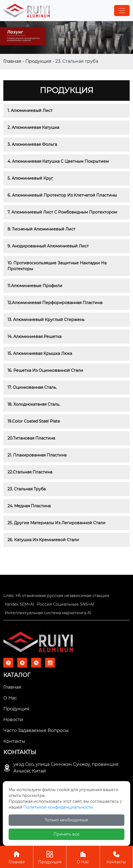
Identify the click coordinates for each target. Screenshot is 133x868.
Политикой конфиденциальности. (59, 807)
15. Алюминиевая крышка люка (40, 353)
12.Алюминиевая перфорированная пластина (55, 303)
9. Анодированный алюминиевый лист (48, 246)
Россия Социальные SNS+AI (66, 604)
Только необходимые (66, 820)
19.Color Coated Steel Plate (34, 421)
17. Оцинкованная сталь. (32, 387)
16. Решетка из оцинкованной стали (45, 370)
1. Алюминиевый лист (30, 111)
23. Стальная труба (27, 489)
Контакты (116, 857)
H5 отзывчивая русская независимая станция (62, 596)
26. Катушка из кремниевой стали (43, 540)
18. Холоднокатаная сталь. (34, 404)
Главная (12, 61)
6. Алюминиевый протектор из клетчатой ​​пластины (62, 195)
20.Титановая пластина (31, 438)
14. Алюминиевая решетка (35, 337)
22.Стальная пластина (30, 472)
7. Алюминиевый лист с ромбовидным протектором (62, 212)
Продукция (38, 61)
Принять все (66, 834)
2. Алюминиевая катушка (33, 127)
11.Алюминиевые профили (35, 286)
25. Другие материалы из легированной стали (56, 523)
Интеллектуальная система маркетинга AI (48, 613)
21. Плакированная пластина (37, 455)
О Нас (83, 857)
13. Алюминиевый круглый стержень (46, 320)
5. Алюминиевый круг (30, 178)
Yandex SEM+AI (19, 604)
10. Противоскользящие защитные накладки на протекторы (58, 266)
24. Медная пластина (29, 506)
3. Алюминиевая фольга (32, 144)
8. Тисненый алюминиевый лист (41, 229)
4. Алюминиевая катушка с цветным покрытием (58, 161)
